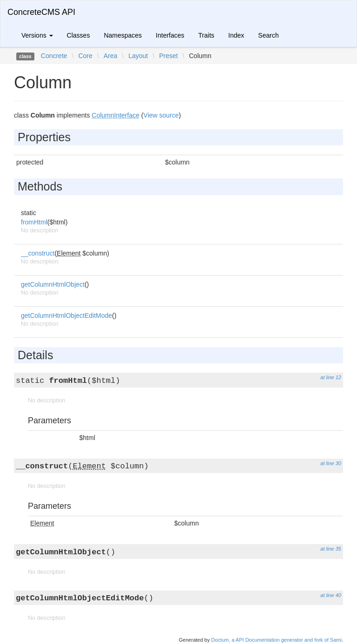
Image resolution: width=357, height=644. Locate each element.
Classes (79, 35)
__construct (38, 253)
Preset (168, 56)
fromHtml (34, 222)
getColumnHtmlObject (53, 284)
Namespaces (123, 35)
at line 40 (331, 595)
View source (161, 115)
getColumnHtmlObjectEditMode (66, 315)
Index (236, 35)
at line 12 (331, 377)
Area (111, 56)
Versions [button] (37, 35)
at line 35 (331, 549)
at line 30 (331, 463)
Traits (206, 35)
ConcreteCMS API (41, 12)
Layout (138, 56)
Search (268, 35)
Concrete (54, 56)
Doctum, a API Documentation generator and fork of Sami (276, 640)
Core (85, 56)
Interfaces (170, 35)
